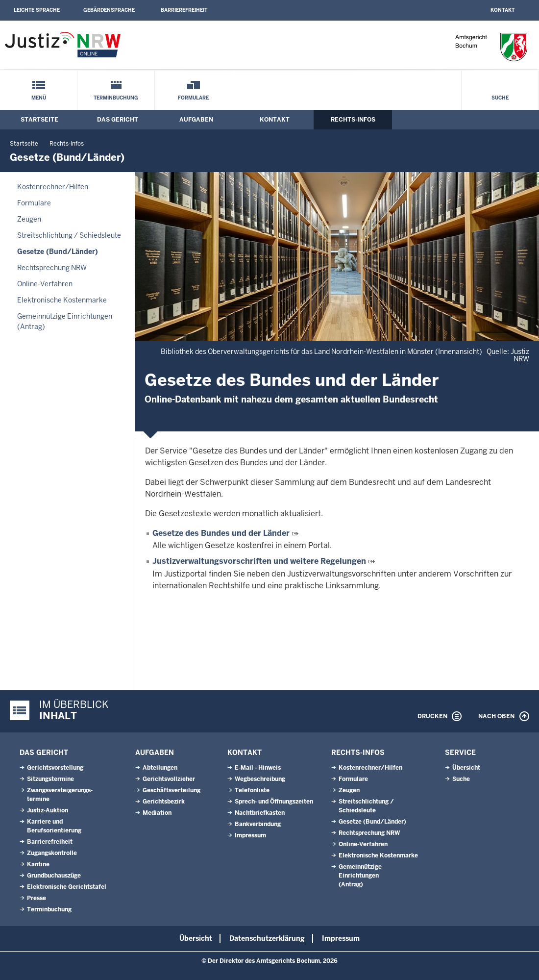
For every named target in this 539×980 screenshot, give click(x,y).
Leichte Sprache (37, 10)
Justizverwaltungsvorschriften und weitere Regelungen (259, 561)
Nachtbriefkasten (260, 813)
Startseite (39, 120)
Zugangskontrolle (52, 853)
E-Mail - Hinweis (258, 768)
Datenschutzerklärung (267, 938)
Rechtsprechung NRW (52, 268)
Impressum (250, 835)
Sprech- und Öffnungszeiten (274, 802)
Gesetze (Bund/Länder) (58, 251)
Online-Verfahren (45, 284)
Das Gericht (118, 120)
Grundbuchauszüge (54, 876)
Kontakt (502, 10)
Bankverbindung (258, 824)
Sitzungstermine (50, 779)
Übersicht (466, 768)
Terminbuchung (116, 98)
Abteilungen (160, 768)
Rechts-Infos (353, 120)
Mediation (157, 813)
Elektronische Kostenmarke (62, 300)
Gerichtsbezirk (164, 802)
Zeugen (29, 219)
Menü (39, 98)
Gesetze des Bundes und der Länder (221, 533)
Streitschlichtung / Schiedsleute (69, 235)
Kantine (38, 864)
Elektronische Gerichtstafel (67, 887)
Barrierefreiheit (184, 10)
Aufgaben (196, 120)
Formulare (193, 98)
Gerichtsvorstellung (55, 768)
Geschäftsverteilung (171, 790)
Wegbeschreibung (260, 779)
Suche (500, 98)
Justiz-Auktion (48, 810)
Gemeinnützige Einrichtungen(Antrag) (65, 321)
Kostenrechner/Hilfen (53, 187)
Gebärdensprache (109, 10)
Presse (37, 898)
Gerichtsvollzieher (169, 779)
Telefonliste (252, 790)
